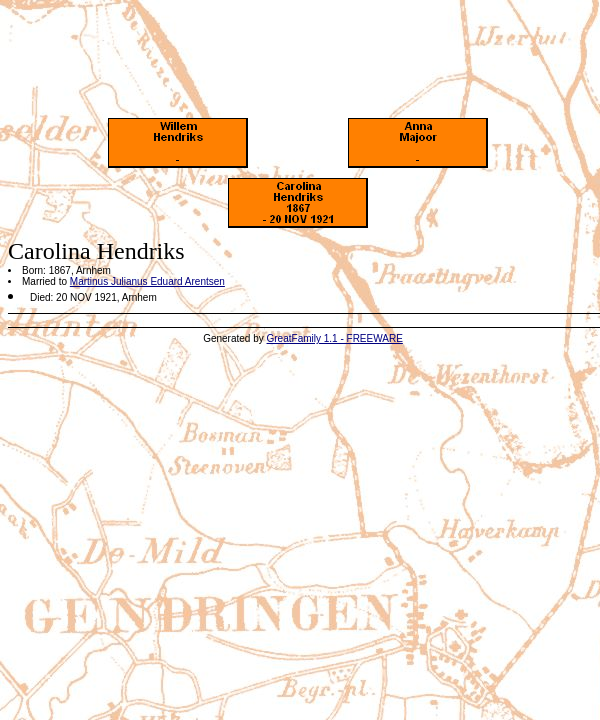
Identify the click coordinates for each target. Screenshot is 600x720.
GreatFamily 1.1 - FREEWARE (335, 338)
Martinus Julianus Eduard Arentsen (147, 281)
